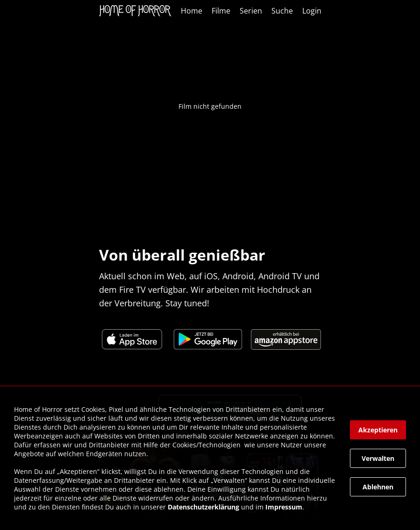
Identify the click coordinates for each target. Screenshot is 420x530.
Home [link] (192, 11)
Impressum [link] (284, 507)
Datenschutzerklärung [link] (203, 507)
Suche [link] (282, 11)
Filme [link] (221, 11)
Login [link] (312, 11)
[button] (378, 430)
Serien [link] (251, 11)
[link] (138, 11)
